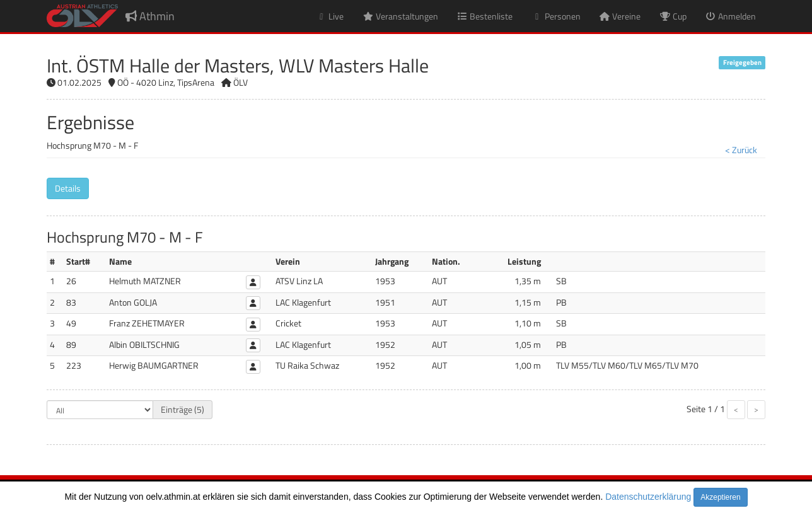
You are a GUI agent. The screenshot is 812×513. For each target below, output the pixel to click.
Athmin (150, 16)
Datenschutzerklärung (648, 497)
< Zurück (741, 150)
